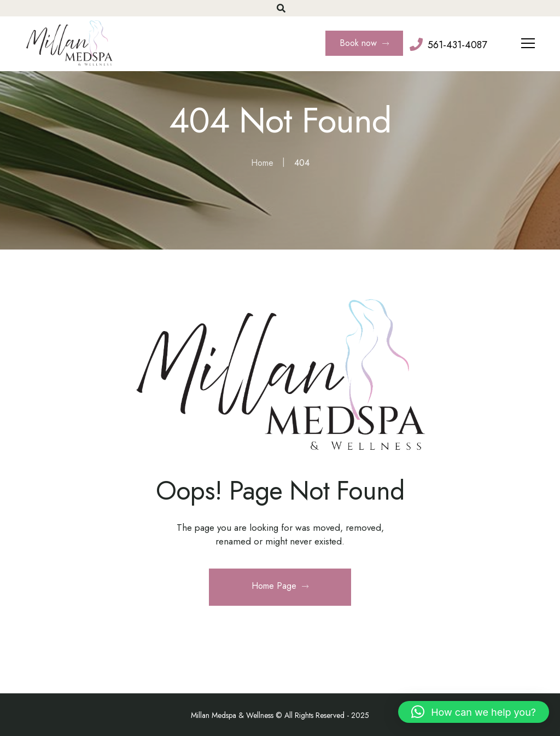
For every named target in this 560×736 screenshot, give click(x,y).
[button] (474, 712)
